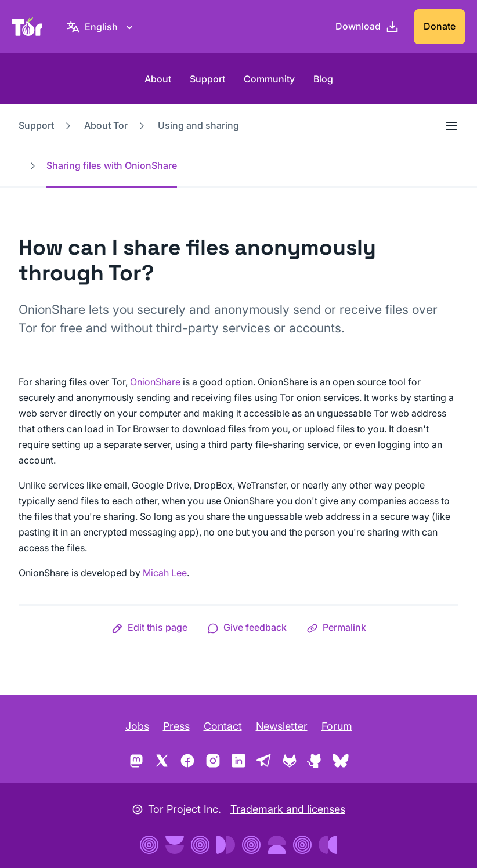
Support (207, 79)
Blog (323, 79)
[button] (149, 627)
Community (269, 79)
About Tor (106, 125)
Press (176, 726)
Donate (440, 26)
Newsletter (282, 726)
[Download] (367, 27)
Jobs (137, 726)
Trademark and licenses (288, 809)
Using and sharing (198, 125)
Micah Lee (165, 573)
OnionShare (155, 382)
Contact (223, 726)
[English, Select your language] (101, 27)
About (158, 79)
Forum (337, 726)
